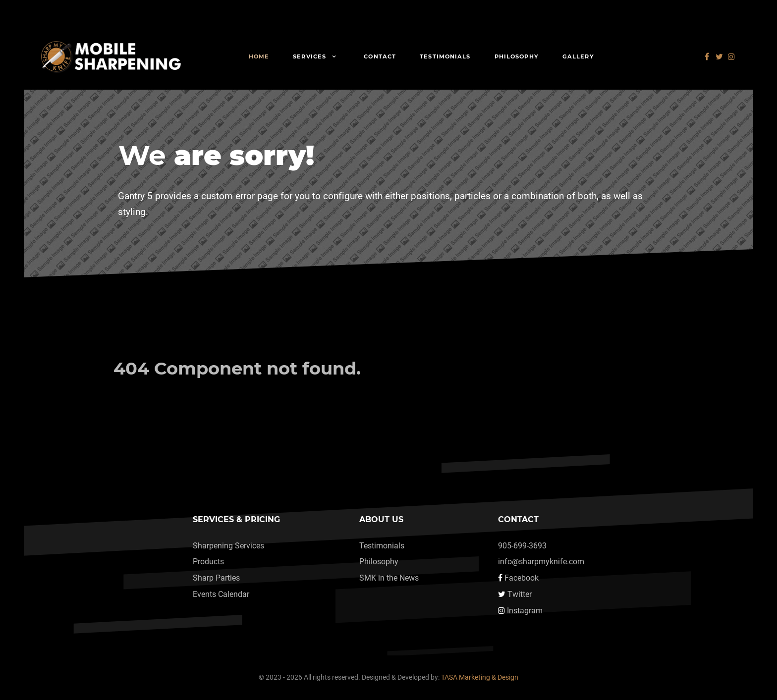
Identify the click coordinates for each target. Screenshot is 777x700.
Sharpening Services (228, 546)
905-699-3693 (522, 546)
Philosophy (379, 562)
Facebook (522, 578)
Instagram (525, 611)
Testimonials (382, 546)
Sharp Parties (216, 578)
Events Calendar (221, 594)
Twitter (520, 594)
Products (208, 562)
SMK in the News (389, 578)
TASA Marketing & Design (480, 677)
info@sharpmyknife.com (541, 562)
